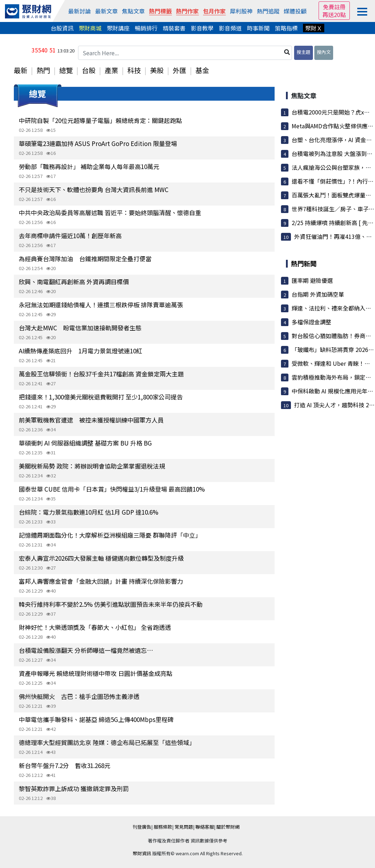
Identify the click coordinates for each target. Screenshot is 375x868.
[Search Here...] (185, 53)
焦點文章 (133, 11)
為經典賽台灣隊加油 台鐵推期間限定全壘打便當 (85, 259)
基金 (202, 70)
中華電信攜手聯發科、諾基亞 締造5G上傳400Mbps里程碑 (96, 719)
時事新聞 (258, 28)
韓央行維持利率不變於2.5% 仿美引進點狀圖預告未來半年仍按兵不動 (111, 604)
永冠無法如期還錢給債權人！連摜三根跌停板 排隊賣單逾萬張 (101, 305)
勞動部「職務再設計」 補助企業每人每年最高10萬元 (89, 166)
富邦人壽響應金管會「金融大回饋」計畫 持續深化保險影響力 (101, 581)
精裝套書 (174, 28)
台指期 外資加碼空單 (318, 294)
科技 (134, 70)
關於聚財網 (228, 827)
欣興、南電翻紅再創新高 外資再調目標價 (74, 282)
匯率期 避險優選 (312, 280)
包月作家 (214, 11)
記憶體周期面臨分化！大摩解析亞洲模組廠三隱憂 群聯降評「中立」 (110, 535)
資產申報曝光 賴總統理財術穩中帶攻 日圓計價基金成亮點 (96, 673)
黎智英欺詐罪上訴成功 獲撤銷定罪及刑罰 (74, 788)
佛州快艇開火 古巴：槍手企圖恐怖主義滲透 (79, 696)
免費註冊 (334, 7)
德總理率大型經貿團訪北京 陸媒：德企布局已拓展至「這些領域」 (107, 742)
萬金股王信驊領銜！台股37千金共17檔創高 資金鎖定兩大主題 (101, 374)
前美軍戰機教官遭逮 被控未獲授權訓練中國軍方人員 (91, 420)
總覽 (66, 70)
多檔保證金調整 (311, 322)
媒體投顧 (295, 11)
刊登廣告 (142, 827)
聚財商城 (90, 28)
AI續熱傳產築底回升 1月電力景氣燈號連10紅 (81, 351)
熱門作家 (187, 11)
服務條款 (163, 827)
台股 (89, 70)
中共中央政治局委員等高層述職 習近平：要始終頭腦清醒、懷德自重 (110, 212)
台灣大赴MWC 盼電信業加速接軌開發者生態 (80, 328)
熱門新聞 (304, 263)
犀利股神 (241, 11)
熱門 (43, 70)
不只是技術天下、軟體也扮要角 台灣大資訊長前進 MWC (94, 189)
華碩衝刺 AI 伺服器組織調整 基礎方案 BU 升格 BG (85, 443)
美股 (157, 70)
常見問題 (184, 827)
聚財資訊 (142, 853)
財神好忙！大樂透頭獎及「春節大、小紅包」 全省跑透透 (95, 627)
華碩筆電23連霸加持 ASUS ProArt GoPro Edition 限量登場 (98, 143)
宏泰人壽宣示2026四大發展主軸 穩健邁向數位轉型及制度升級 (101, 558)
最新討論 (79, 11)
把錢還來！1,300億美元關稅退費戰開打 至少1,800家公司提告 (101, 397)
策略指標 (286, 28)
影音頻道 (230, 28)
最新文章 (106, 11)
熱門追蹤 (268, 11)
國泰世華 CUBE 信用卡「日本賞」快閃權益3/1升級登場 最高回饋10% (112, 489)
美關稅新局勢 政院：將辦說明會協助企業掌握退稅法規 (92, 466)
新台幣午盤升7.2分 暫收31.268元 (65, 765)
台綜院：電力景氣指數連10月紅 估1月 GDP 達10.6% (89, 512)
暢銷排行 (146, 28)
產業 (111, 70)
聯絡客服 (205, 827)
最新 (21, 70)
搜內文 (324, 52)
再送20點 (334, 15)
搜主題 (304, 52)
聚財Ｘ (314, 28)
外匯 (180, 70)
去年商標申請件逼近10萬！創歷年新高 (70, 236)
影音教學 (202, 28)
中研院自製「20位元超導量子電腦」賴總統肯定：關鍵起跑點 (100, 120)
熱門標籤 (160, 11)
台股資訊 (62, 28)
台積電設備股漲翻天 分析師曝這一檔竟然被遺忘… (86, 650)
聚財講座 (118, 28)
